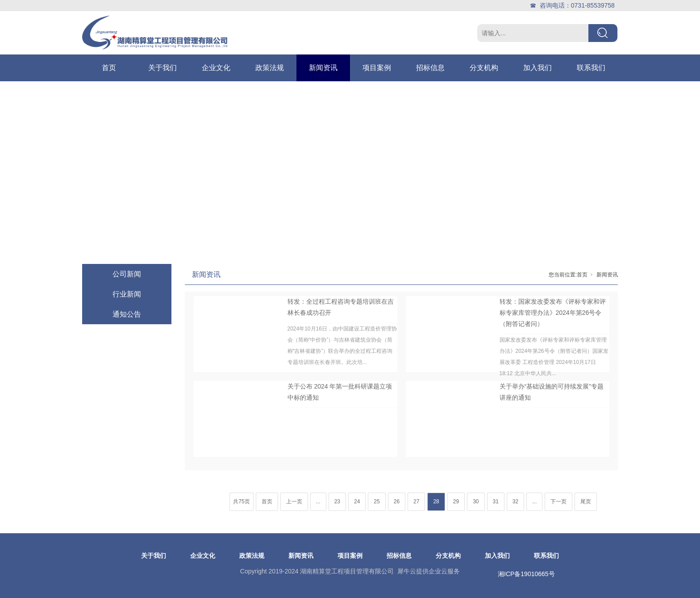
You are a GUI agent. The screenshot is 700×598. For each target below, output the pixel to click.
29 (456, 502)
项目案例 (377, 68)
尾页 (586, 502)
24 (357, 502)
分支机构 (484, 68)
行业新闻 (127, 294)
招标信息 (430, 68)
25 (377, 502)
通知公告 (127, 314)
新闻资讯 (323, 68)
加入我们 (537, 68)
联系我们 (591, 68)
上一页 (294, 502)
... (318, 502)
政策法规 (270, 68)
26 (397, 502)
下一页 (558, 502)
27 (416, 502)
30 (476, 502)
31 (496, 502)
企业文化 (216, 68)
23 (337, 502)
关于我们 (162, 68)
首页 (109, 68)
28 (436, 502)
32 (515, 502)
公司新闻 (127, 274)
